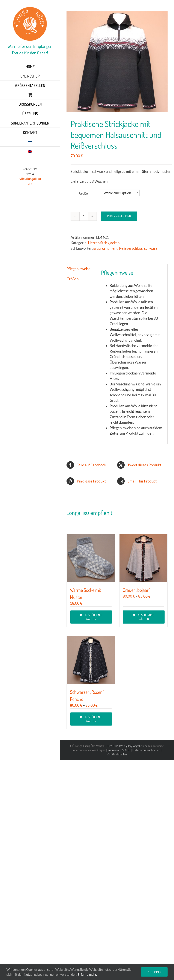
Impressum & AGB (119, 750)
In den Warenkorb (119, 216)
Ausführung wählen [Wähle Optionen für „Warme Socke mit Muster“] (93, 617)
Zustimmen (154, 972)
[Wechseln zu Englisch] (30, 151)
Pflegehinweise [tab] (78, 269)
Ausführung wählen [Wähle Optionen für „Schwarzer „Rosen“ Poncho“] (93, 719)
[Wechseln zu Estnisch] (30, 142)
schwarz (151, 248)
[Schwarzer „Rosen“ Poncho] (91, 660)
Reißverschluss (131, 248)
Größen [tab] (73, 279)
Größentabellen (117, 754)
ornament (110, 248)
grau (97, 248)
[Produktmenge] (84, 216)
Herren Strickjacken (104, 243)
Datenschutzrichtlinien (146, 750)
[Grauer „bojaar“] (144, 558)
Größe (83, 193)
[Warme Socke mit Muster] (91, 558)
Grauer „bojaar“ (136, 590)
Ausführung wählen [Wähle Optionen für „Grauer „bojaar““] (146, 617)
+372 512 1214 (116, 746)
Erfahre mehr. (87, 974)
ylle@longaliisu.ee (137, 746)
